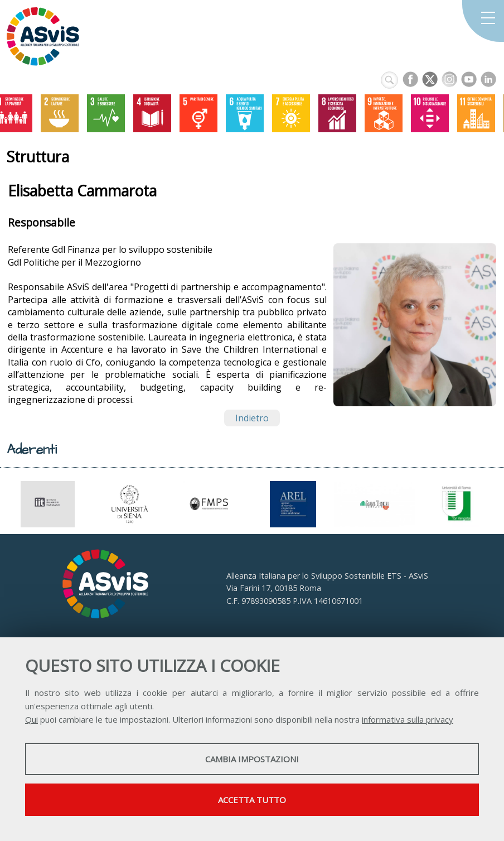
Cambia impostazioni (252, 759)
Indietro (252, 418)
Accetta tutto (252, 800)
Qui (31, 719)
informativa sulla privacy (408, 719)
